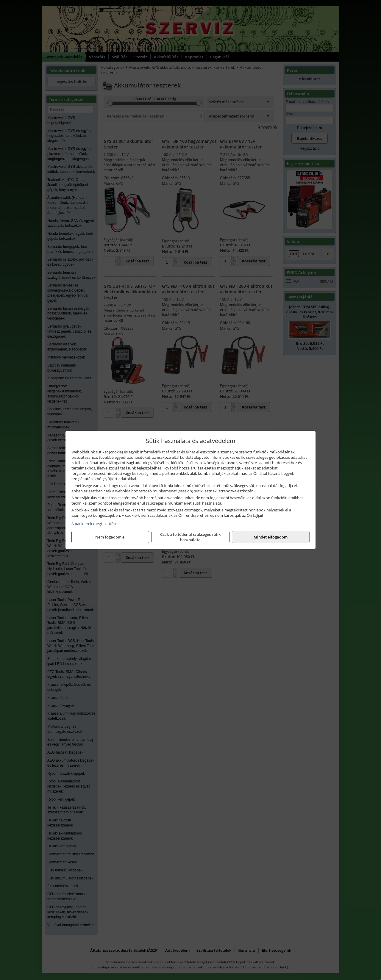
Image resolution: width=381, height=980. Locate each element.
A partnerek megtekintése (94, 524)
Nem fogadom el (110, 537)
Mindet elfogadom (271, 537)
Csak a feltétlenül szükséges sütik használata (190, 537)
